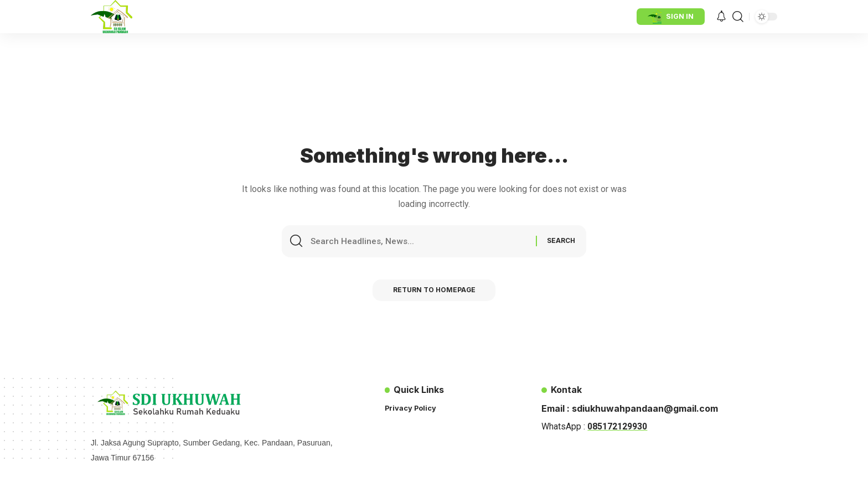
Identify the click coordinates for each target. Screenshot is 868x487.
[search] (738, 17)
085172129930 (617, 426)
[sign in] (671, 17)
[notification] (721, 17)
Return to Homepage (434, 291)
